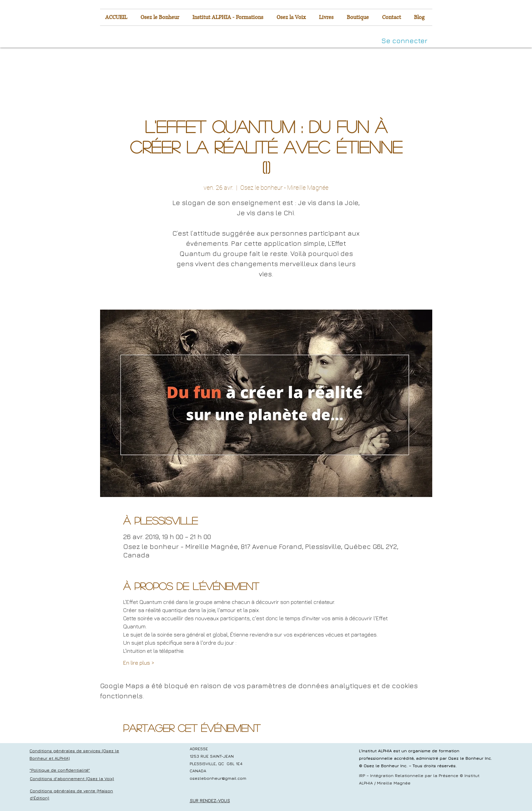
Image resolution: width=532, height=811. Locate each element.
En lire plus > (139, 663)
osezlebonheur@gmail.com (218, 778)
